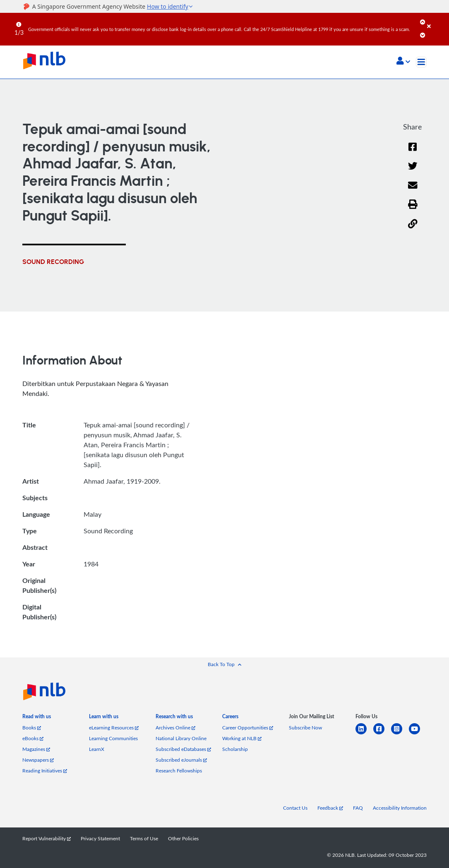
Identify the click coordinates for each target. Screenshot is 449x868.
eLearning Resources (114, 727)
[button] (403, 62)
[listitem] (37, 718)
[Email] (413, 191)
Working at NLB (242, 738)
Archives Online (175, 727)
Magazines (36, 749)
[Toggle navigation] (421, 62)
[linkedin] (364, 734)
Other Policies (183, 838)
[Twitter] (413, 171)
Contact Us (295, 808)
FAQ (358, 808)
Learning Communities (113, 738)
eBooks (33, 738)
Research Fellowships (179, 770)
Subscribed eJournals (181, 760)
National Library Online (181, 738)
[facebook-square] (382, 734)
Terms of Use (144, 838)
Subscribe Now (305, 727)
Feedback (330, 808)
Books (32, 727)
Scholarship (235, 749)
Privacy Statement (100, 838)
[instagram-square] (400, 734)
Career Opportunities (248, 727)
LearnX (97, 749)
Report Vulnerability (47, 838)
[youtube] (418, 734)
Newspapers (38, 760)
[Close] (437, 20)
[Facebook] (413, 152)
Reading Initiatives (45, 770)
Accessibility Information (400, 808)
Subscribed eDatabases (183, 749)
